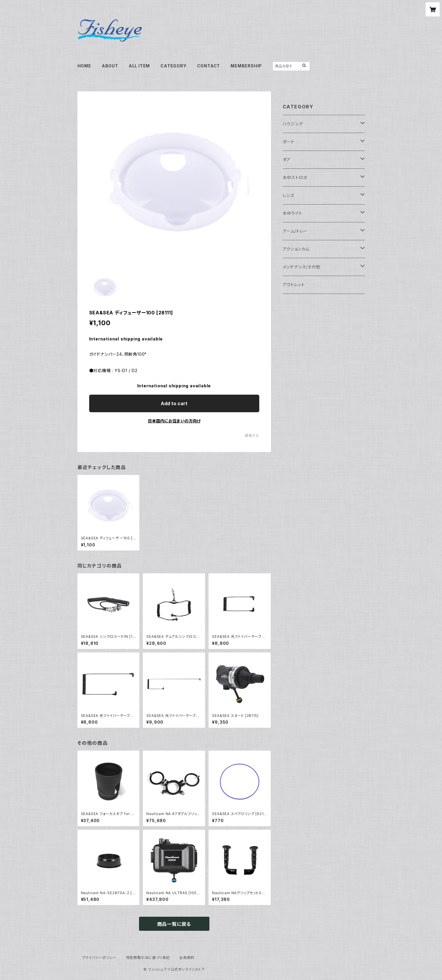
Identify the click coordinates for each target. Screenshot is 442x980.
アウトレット (294, 285)
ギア (287, 160)
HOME (84, 66)
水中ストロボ (295, 177)
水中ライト (293, 213)
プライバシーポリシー (99, 958)
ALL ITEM (139, 66)
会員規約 (187, 958)
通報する (252, 436)
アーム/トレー (295, 231)
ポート (289, 142)
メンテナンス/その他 (302, 267)
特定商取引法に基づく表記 (148, 958)
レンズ (288, 195)
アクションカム (296, 249)
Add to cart (174, 403)
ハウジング (293, 124)
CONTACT (209, 66)
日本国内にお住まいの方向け (174, 421)
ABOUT (110, 66)
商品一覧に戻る (174, 924)
